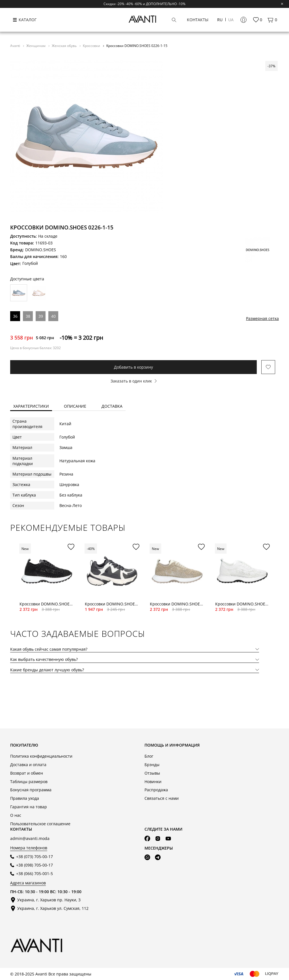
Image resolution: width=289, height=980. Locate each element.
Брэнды (152, 765)
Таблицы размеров (29, 782)
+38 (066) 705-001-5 (34, 873)
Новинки (153, 782)
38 (28, 316)
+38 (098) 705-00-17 (34, 865)
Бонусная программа (31, 790)
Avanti (16, 46)
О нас (16, 815)
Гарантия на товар (29, 807)
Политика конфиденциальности (41, 756)
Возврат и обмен (27, 773)
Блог (149, 756)
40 (53, 316)
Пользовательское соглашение (40, 824)
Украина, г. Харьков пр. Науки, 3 (49, 900)
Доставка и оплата (28, 765)
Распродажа (156, 790)
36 (15, 316)
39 (41, 316)
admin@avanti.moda (30, 838)
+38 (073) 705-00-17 (34, 857)
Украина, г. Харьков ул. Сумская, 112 (53, 908)
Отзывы (152, 773)
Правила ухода (25, 798)
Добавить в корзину (133, 367)
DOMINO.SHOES (41, 250)
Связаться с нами (162, 798)
